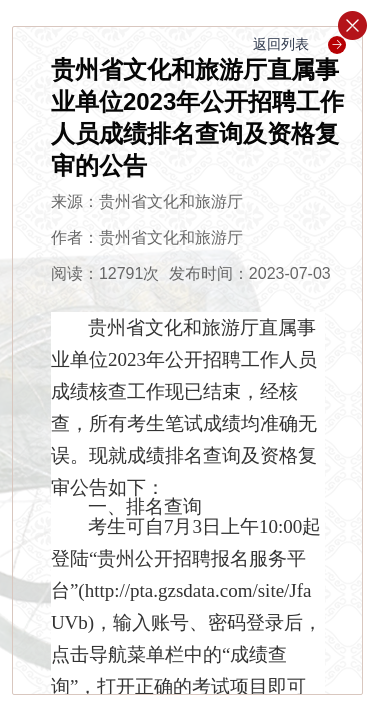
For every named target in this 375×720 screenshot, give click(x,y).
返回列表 (299, 44)
